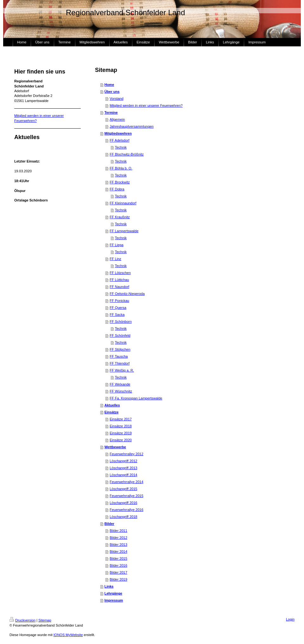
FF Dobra (117, 189)
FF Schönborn (121, 322)
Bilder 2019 (118, 579)
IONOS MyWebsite (68, 635)
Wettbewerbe (115, 447)
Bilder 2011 (118, 531)
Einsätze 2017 (121, 419)
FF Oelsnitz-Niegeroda (127, 294)
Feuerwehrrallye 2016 (126, 510)
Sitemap (45, 620)
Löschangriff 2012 (123, 461)
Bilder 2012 (118, 538)
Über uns (112, 92)
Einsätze (112, 412)
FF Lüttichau (119, 280)
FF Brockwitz (120, 182)
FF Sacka (117, 315)
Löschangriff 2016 (123, 503)
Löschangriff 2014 (123, 475)
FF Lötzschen (120, 273)
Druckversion (22, 620)
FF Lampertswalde (124, 231)
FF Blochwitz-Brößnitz (127, 154)
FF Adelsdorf (119, 140)
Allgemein (117, 119)
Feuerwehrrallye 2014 (126, 482)
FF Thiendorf (120, 363)
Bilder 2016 (118, 565)
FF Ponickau (119, 301)
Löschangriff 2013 (123, 468)
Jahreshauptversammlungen (132, 126)
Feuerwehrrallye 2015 (126, 496)
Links (109, 586)
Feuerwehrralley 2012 (126, 454)
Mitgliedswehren (118, 133)
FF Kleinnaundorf (123, 203)
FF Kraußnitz (120, 217)
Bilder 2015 (118, 558)
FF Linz (115, 259)
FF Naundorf (119, 287)
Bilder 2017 (118, 572)
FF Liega (116, 245)
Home (109, 85)
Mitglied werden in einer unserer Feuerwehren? (146, 105)
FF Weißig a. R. (122, 370)
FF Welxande (120, 384)
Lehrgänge (113, 593)
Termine (111, 112)
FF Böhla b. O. (121, 168)
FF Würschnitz (121, 391)
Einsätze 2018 (121, 426)
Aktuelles (112, 405)
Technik (121, 147)
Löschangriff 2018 (123, 517)
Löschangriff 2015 (123, 489)
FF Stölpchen (120, 349)
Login (290, 619)
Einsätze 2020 (121, 440)
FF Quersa (118, 308)
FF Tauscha (119, 356)
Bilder (109, 524)
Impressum (114, 600)
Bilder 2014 (118, 552)
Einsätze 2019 (121, 433)
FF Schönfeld (120, 335)
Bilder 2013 (118, 545)
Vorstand (116, 99)
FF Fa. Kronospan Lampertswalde (136, 398)
